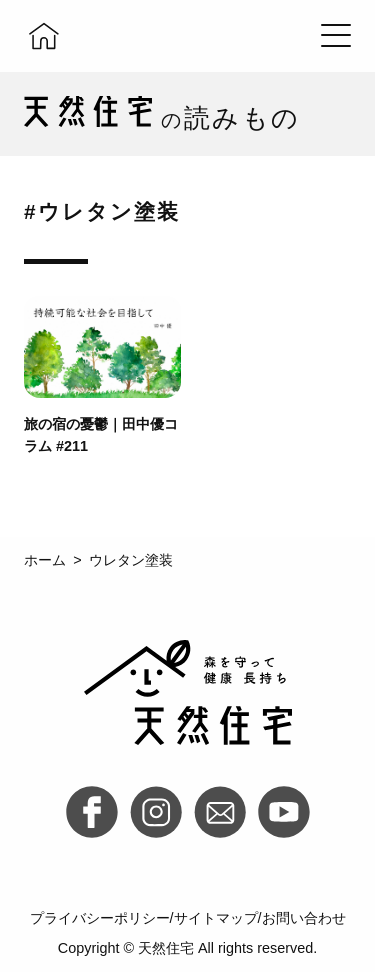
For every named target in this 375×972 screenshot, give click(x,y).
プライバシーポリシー (100, 918)
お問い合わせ (304, 918)
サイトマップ (216, 918)
